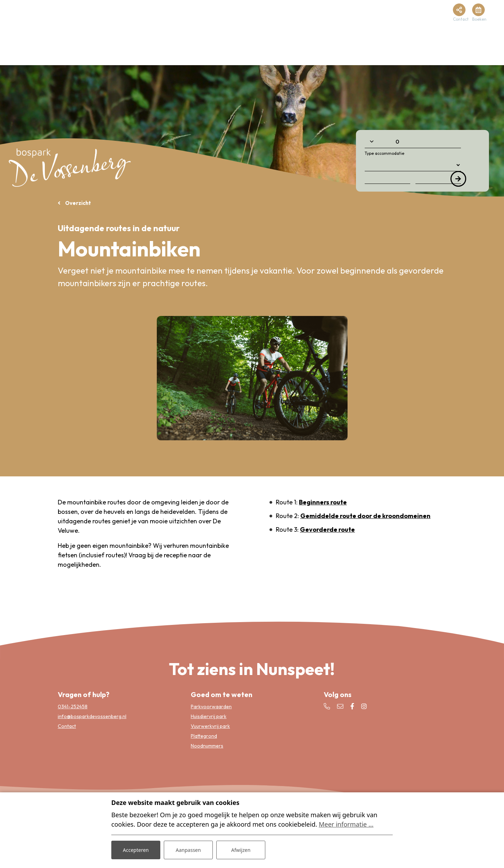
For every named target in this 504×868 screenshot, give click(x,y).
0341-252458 (73, 707)
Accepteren (136, 850)
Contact (67, 726)
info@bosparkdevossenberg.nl (92, 716)
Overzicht (78, 203)
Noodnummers (207, 746)
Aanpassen (188, 850)
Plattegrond (204, 736)
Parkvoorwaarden (211, 707)
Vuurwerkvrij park (210, 726)
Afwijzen (241, 850)
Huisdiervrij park (209, 716)
